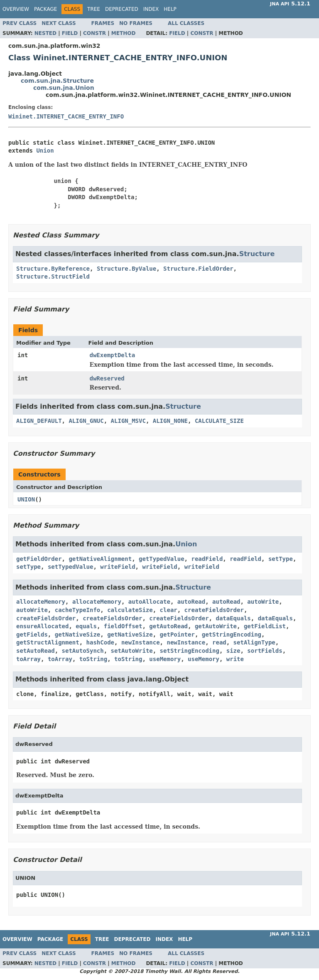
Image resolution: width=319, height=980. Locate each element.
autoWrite (263, 602)
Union (45, 151)
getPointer (177, 634)
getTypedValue (162, 559)
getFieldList (265, 626)
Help (170, 9)
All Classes (186, 23)
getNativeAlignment (100, 559)
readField (207, 559)
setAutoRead (36, 651)
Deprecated (122, 9)
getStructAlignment (48, 642)
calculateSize (130, 610)
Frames (103, 23)
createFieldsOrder (214, 610)
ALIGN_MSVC (128, 421)
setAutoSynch (83, 651)
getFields (32, 634)
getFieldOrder (39, 559)
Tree (94, 9)
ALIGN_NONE (170, 421)
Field (70, 33)
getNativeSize (78, 634)
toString (93, 659)
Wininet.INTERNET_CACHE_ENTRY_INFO (66, 116)
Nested (45, 33)
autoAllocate (149, 602)
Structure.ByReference (53, 269)
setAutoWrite (132, 651)
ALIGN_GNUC (86, 421)
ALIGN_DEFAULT (39, 421)
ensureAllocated (42, 626)
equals (86, 626)
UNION (26, 499)
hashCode (100, 642)
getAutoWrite (216, 626)
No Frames (136, 23)
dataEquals (233, 618)
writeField (118, 567)
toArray (28, 659)
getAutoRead (168, 626)
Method (124, 33)
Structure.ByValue (126, 269)
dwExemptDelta (113, 355)
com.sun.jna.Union (64, 88)
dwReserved (107, 378)
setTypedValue (71, 567)
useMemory (165, 659)
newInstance (141, 642)
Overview (16, 9)
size (233, 651)
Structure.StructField (53, 276)
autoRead (191, 602)
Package (45, 9)
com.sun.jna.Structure (57, 81)
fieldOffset (123, 626)
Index (151, 9)
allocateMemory (41, 602)
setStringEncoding (190, 651)
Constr (94, 33)
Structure (257, 254)
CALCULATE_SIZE (219, 421)
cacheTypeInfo (78, 610)
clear (169, 610)
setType (281, 559)
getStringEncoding (232, 634)
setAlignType (254, 642)
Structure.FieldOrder (198, 269)
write (235, 659)
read (219, 642)
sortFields (265, 651)
